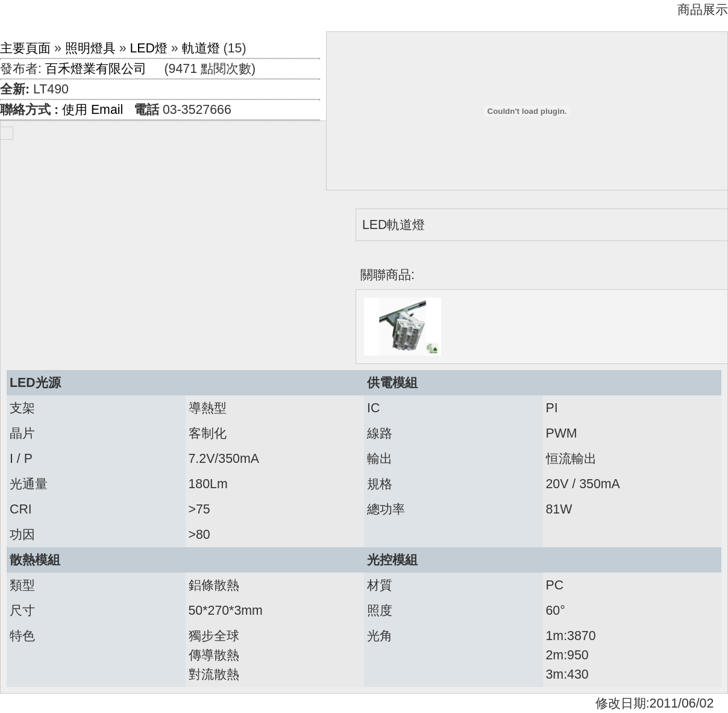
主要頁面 (25, 48)
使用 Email (93, 110)
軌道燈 (201, 48)
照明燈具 (90, 48)
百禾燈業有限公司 (96, 69)
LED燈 (149, 48)
